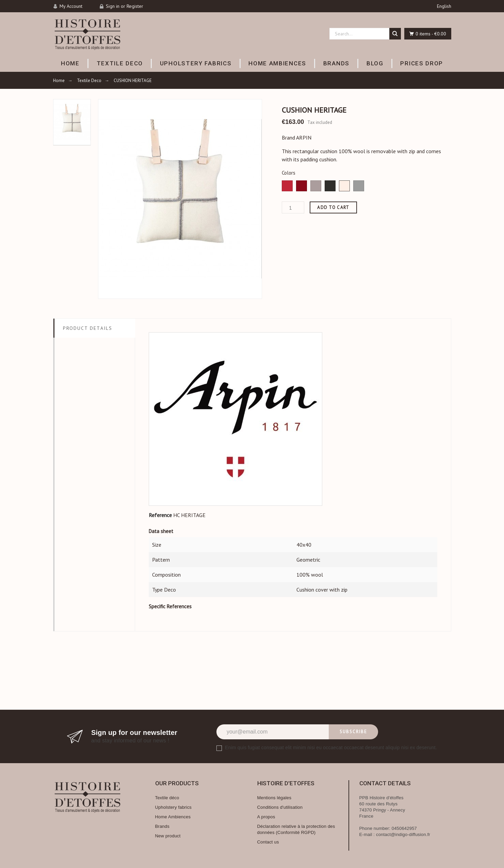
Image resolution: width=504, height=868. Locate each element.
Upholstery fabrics (174, 807)
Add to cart (333, 207)
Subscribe (353, 732)
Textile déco (167, 798)
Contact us (268, 842)
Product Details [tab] (88, 328)
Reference (160, 515)
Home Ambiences (173, 817)
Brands (162, 826)
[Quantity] (293, 207)
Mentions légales (274, 798)
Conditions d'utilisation (280, 807)
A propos (266, 817)
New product (168, 836)
